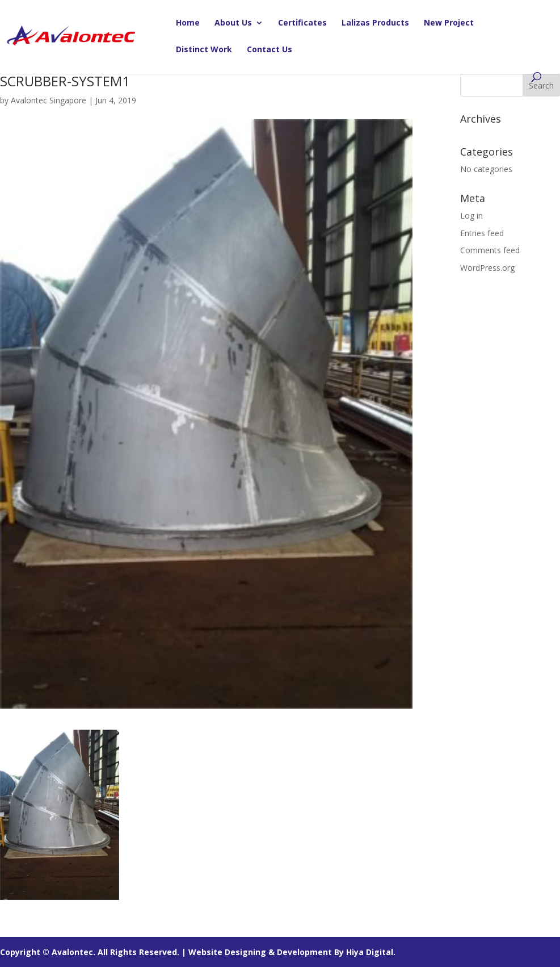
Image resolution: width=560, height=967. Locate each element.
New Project (449, 23)
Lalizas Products (375, 23)
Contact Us (270, 50)
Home (188, 23)
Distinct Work (204, 50)
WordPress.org (487, 268)
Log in (471, 215)
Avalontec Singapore (49, 100)
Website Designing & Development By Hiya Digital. (292, 952)
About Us (233, 23)
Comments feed (490, 250)
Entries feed (482, 233)
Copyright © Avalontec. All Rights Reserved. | (94, 952)
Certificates (302, 23)
